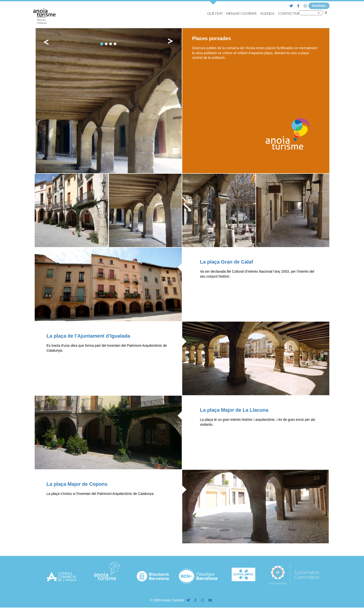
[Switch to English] (43, 20)
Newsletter (319, 6)
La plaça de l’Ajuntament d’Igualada (88, 336)
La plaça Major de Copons (77, 484)
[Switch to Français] (43, 23)
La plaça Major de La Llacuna (234, 410)
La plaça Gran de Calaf (227, 262)
